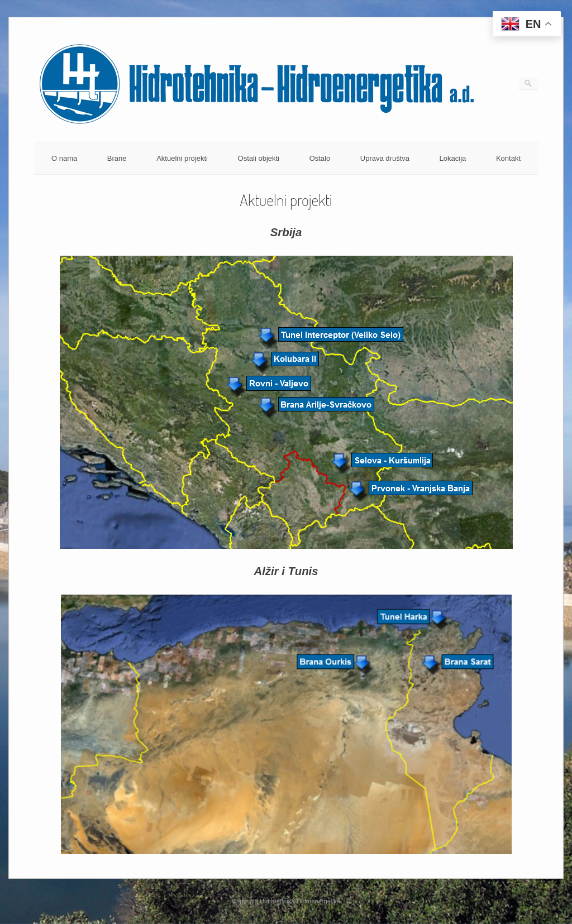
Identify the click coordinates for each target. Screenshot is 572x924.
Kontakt (508, 158)
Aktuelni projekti (182, 158)
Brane (117, 158)
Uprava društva (385, 158)
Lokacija (453, 158)
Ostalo (320, 158)
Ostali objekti (259, 158)
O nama (64, 158)
